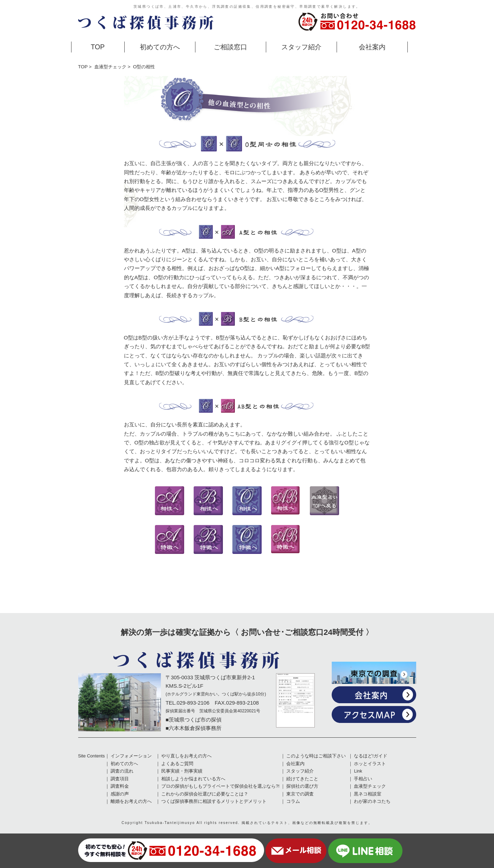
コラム (293, 801)
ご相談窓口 (230, 47)
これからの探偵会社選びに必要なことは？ (205, 794)
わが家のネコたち (372, 801)
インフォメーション (131, 756)
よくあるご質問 (177, 764)
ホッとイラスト (370, 764)
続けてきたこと (302, 779)
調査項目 (120, 779)
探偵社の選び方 (302, 786)
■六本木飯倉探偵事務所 (193, 728)
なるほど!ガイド (371, 756)
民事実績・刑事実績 (182, 771)
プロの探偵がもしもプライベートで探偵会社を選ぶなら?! (220, 786)
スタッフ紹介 (301, 47)
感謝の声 (120, 794)
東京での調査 (300, 794)
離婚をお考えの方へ (131, 801)
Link (358, 771)
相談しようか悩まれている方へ (193, 779)
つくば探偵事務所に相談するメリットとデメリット (214, 801)
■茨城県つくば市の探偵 (193, 720)
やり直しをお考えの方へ (186, 756)
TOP (98, 47)
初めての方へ (160, 47)
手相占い (363, 779)
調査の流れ (122, 771)
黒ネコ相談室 (368, 794)
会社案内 (372, 47)
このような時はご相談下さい (316, 756)
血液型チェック (110, 67)
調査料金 (120, 786)
